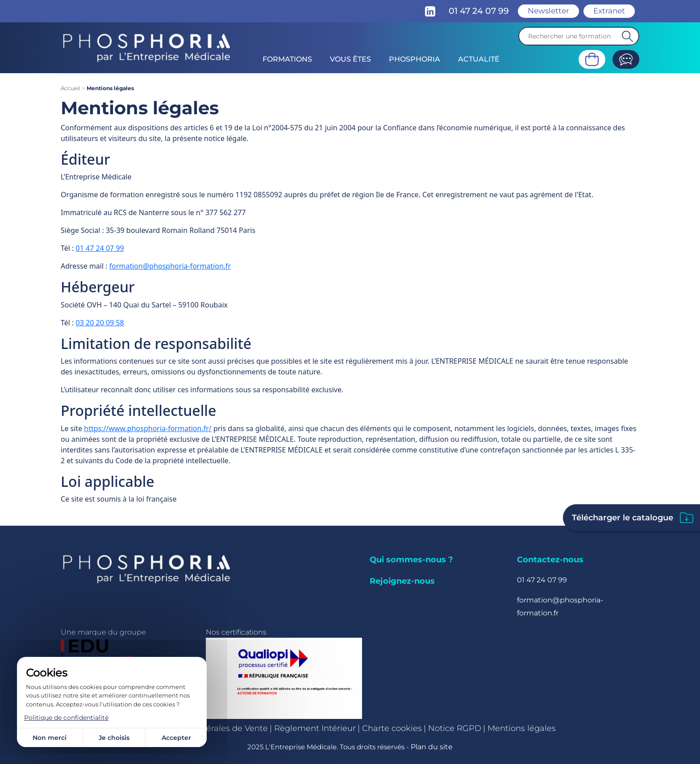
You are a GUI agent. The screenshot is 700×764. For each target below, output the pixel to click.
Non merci (50, 738)
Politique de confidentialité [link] (66, 718)
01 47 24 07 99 (100, 248)
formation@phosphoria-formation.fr (170, 266)
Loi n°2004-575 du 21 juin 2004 (304, 128)
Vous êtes (350, 59)
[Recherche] (579, 36)
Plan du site (432, 747)
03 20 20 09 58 (100, 323)
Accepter (176, 738)
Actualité (479, 59)
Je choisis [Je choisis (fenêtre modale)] (114, 738)
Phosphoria (415, 59)
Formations (287, 59)
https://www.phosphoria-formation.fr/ (148, 428)
